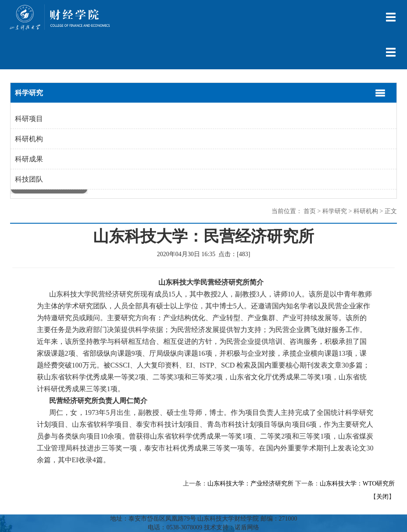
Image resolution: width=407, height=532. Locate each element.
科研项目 (29, 119)
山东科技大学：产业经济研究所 (250, 484)
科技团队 (29, 179)
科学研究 (335, 211)
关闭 (382, 497)
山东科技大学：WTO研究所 (357, 484)
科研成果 (29, 159)
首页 (310, 211)
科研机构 (29, 139)
